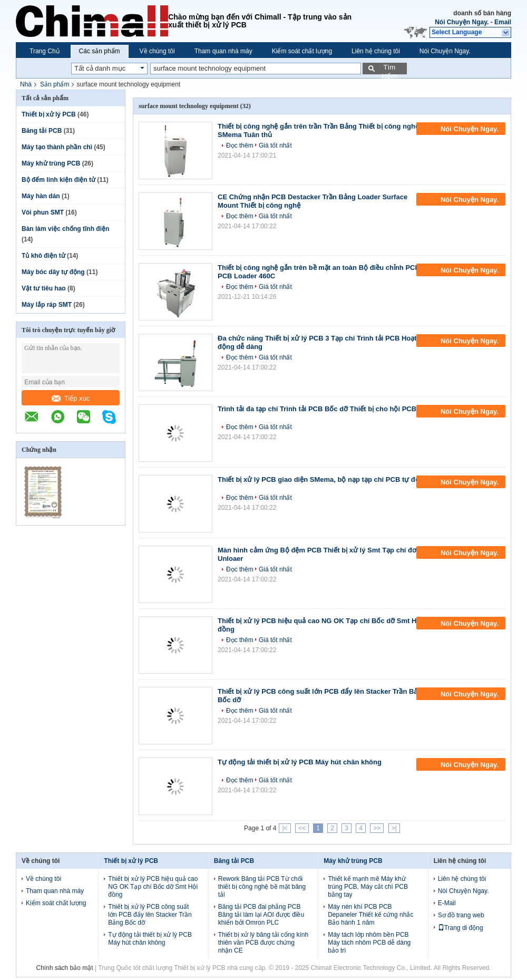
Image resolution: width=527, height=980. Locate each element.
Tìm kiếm (389, 69)
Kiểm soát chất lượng (302, 51)
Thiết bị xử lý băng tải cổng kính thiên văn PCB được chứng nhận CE (263, 943)
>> (377, 828)
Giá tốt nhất (275, 145)
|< (285, 828)
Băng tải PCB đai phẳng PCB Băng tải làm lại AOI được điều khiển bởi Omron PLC (261, 915)
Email (503, 22)
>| (394, 828)
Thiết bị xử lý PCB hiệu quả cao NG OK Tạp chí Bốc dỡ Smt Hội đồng (153, 887)
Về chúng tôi (157, 51)
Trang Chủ (45, 51)
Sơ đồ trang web (461, 915)
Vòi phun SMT (43, 212)
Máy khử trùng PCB (51, 163)
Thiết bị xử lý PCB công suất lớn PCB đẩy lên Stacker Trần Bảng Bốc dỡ (150, 915)
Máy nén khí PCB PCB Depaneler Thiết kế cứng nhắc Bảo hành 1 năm (370, 915)
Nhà (26, 84)
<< (302, 828)
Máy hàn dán (41, 196)
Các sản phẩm (100, 51)
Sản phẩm (55, 84)
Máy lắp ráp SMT (47, 305)
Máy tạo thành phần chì (57, 147)
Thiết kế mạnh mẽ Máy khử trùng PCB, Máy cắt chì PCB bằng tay (368, 887)
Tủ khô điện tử (43, 256)
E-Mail (447, 903)
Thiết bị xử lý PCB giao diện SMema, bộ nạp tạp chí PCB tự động (323, 479)
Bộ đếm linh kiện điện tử (58, 180)
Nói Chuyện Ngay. (462, 22)
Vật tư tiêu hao (44, 288)
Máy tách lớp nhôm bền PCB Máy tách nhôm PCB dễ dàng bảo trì (369, 943)
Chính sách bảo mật (65, 968)
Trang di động (461, 928)
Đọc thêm (240, 145)
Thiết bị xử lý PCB (49, 114)
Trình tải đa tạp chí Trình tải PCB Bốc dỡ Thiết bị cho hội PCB (317, 409)
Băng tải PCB (42, 131)
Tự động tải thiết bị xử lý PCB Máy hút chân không (300, 762)
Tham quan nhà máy (223, 51)
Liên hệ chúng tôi (376, 51)
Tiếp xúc (71, 398)
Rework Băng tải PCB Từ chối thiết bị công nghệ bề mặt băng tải (262, 887)
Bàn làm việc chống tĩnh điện (65, 229)
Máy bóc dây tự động (53, 272)
